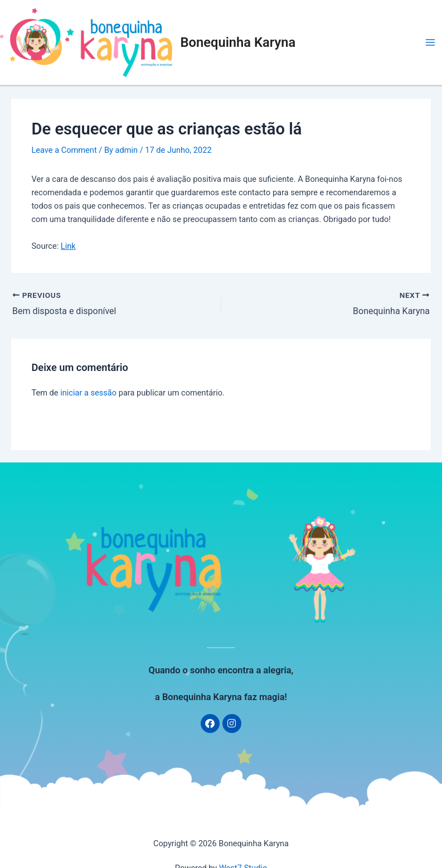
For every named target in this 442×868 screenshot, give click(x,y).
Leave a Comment (64, 150)
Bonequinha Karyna (238, 42)
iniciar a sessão (88, 393)
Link (68, 246)
